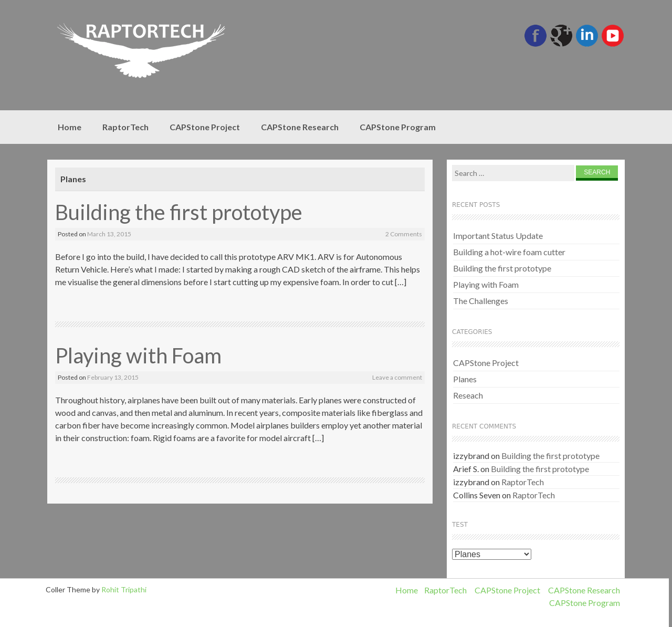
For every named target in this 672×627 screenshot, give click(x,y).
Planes (465, 379)
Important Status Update (498, 236)
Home (70, 127)
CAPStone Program (398, 127)
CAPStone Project (205, 127)
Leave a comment (397, 377)
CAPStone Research (300, 127)
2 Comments (404, 234)
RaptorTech (125, 127)
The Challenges (481, 301)
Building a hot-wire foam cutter (509, 252)
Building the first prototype (179, 212)
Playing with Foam (138, 356)
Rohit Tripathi (124, 589)
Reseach (468, 395)
